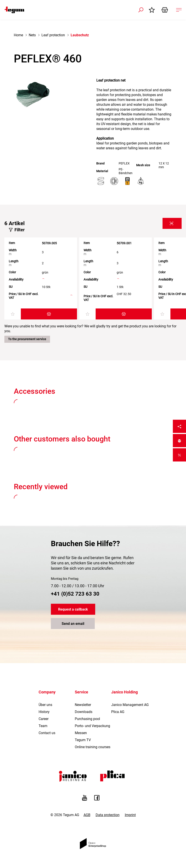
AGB (87, 815)
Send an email (73, 624)
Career (44, 719)
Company (47, 692)
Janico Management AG (130, 705)
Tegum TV (83, 740)
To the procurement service (27, 339)
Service (81, 692)
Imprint (130, 815)
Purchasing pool (87, 719)
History (44, 712)
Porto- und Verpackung (92, 726)
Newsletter (83, 705)
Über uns (45, 705)
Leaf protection (53, 35)
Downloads (84, 712)
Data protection (108, 815)
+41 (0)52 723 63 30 (75, 594)
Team (43, 726)
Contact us (47, 733)
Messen (81, 733)
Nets (32, 35)
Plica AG (118, 712)
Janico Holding (124, 692)
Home (18, 35)
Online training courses (93, 747)
